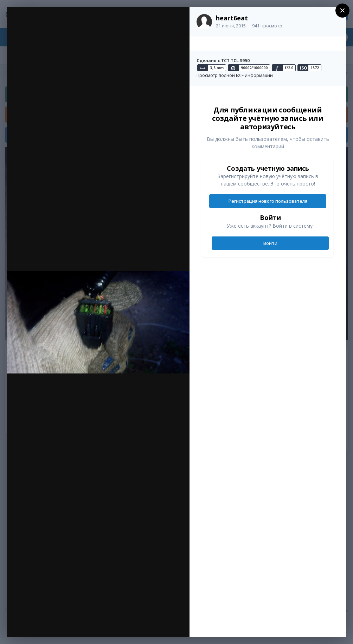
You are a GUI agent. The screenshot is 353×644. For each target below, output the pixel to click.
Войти (270, 243)
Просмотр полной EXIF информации (235, 75)
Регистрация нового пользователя (268, 201)
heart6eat (232, 18)
